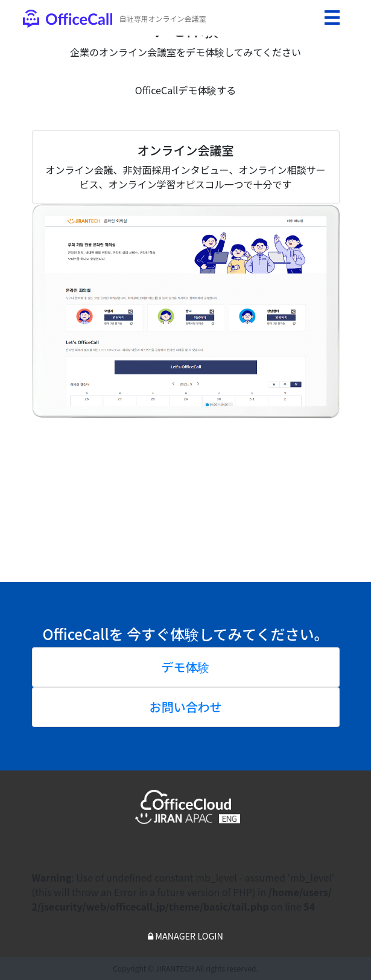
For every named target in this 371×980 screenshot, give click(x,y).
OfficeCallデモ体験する (185, 90)
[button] (55, 342)
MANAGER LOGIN (185, 936)
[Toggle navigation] (332, 18)
